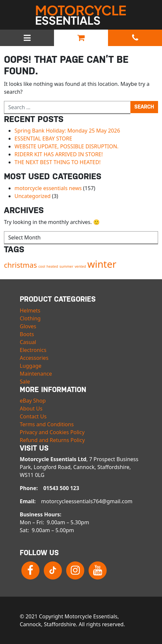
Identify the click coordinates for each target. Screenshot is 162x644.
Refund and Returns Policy (52, 440)
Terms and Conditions (47, 424)
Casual (28, 342)
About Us (31, 409)
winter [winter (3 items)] (102, 264)
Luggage (31, 366)
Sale (25, 382)
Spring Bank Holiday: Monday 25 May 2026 (67, 131)
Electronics (33, 350)
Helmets (30, 310)
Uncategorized (33, 196)
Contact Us (33, 416)
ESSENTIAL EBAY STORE (43, 138)
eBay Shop (33, 401)
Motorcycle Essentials (81, 15)
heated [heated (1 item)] (52, 266)
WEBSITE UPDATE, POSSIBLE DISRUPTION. (67, 146)
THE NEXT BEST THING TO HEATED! (57, 162)
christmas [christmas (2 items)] (20, 265)
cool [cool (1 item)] (42, 266)
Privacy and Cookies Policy (52, 432)
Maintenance (36, 374)
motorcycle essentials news (48, 188)
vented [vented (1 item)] (80, 266)
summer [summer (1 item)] (67, 266)
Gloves (28, 326)
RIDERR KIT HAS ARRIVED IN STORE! (59, 154)
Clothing (30, 318)
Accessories (34, 358)
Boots (27, 334)
